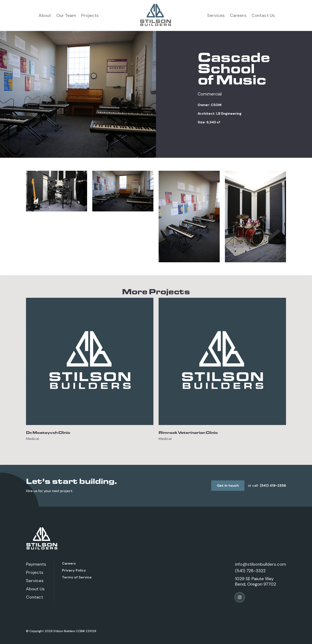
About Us (35, 589)
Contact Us (263, 15)
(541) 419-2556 (273, 485)
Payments (36, 564)
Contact (35, 597)
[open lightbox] (57, 191)
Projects (90, 15)
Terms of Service (77, 577)
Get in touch (228, 485)
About (45, 15)
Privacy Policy (74, 570)
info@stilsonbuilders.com (261, 564)
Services (216, 15)
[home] (156, 15)
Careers (238, 15)
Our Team (66, 15)
